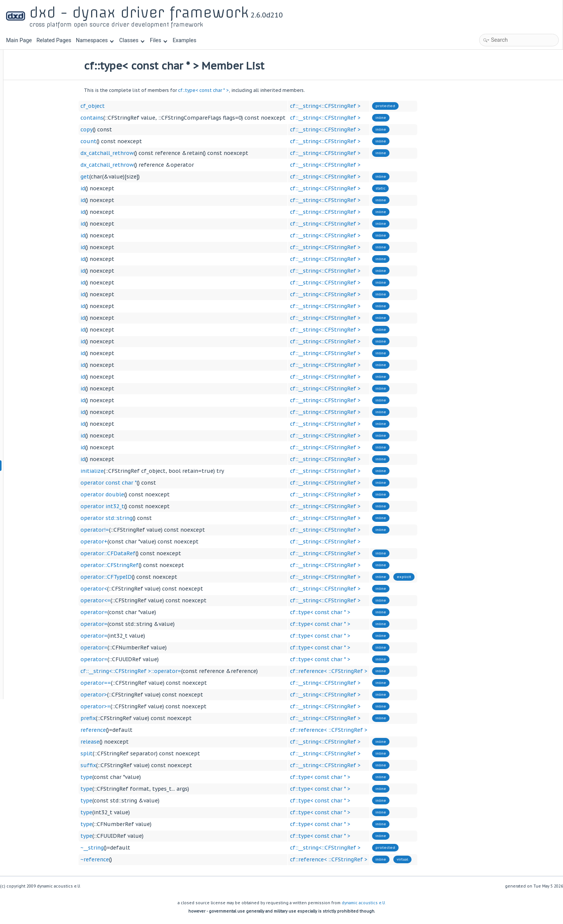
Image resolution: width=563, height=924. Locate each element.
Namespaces (95, 40)
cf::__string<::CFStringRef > (372, 106)
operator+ (141, 542)
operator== (143, 683)
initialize (139, 471)
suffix (135, 765)
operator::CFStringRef (157, 565)
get (132, 177)
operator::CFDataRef (155, 553)
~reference (142, 859)
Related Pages (54, 40)
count (136, 141)
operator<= (143, 600)
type (133, 777)
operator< (141, 589)
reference (140, 730)
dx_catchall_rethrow (154, 153)
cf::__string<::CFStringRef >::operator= (178, 671)
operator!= (142, 530)
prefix (135, 718)
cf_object (140, 106)
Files (158, 40)
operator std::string (154, 518)
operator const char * (156, 483)
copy (134, 130)
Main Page (19, 40)
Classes (132, 40)
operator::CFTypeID (153, 577)
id (130, 188)
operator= (141, 612)
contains (139, 118)
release (137, 742)
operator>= (143, 706)
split (134, 753)
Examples (185, 40)
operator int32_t (149, 506)
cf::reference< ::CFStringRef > (376, 671)
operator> (141, 695)
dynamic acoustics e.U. (364, 903)
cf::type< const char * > (251, 90)
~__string (139, 848)
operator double (149, 494)
